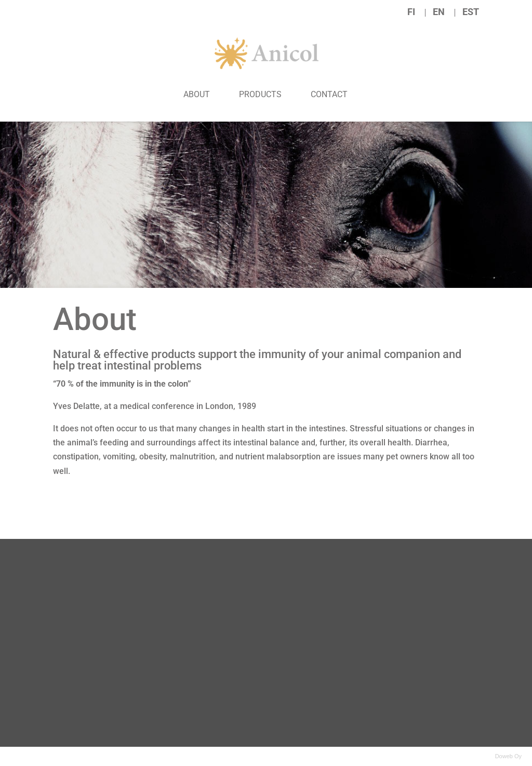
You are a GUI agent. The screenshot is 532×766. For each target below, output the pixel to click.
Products (260, 94)
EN (439, 12)
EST (471, 12)
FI (411, 12)
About (197, 94)
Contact (329, 94)
